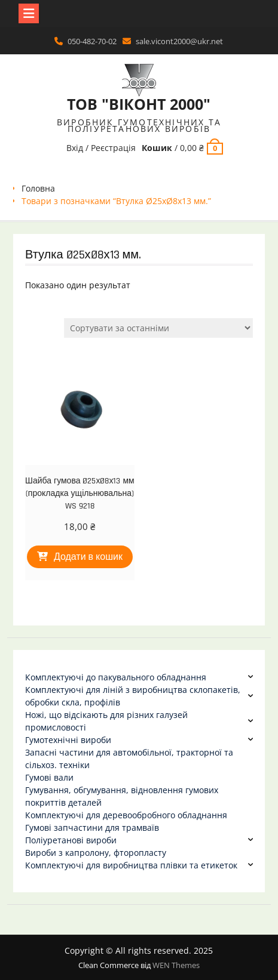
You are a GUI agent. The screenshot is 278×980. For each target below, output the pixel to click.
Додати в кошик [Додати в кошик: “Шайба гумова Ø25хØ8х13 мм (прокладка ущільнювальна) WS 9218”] (88, 557)
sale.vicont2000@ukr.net (179, 41)
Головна (38, 188)
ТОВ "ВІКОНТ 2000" (139, 104)
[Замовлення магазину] (158, 328)
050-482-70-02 (92, 41)
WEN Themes (176, 965)
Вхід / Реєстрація (101, 148)
